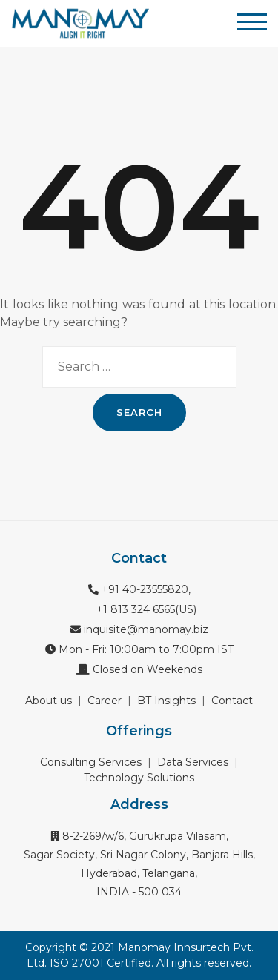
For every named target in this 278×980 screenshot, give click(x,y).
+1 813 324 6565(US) (145, 609)
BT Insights (166, 701)
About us (49, 701)
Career (105, 701)
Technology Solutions (139, 778)
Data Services (193, 762)
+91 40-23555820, (139, 589)
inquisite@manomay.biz (139, 629)
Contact (232, 701)
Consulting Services (91, 762)
